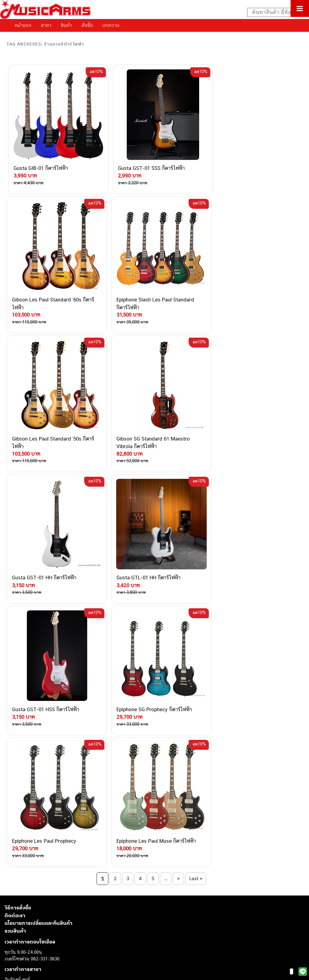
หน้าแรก (23, 25)
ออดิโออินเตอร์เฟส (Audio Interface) (39, 915)
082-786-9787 (73, 789)
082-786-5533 (72, 740)
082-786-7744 (83, 754)
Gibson (11, 935)
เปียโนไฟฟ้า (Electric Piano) (32, 895)
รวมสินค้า (15, 628)
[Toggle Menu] (300, 8)
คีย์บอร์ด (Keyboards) (25, 888)
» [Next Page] (178, 576)
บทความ (111, 25)
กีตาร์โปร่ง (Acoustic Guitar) (32, 881)
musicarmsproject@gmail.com (48, 865)
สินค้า (66, 25)
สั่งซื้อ (87, 25)
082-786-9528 (59, 782)
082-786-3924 (56, 775)
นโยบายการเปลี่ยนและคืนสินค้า (38, 621)
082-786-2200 (88, 768)
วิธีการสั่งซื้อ (18, 606)
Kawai (10, 949)
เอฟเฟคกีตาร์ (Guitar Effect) (32, 902)
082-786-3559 (74, 726)
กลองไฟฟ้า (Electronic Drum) (33, 908)
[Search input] (275, 12)
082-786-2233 (94, 795)
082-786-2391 (86, 809)
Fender (11, 929)
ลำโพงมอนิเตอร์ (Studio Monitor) (36, 922)
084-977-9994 (74, 747)
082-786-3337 (74, 733)
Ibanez (11, 942)
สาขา (46, 25)
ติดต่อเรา (15, 613)
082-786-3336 (70, 761)
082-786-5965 (87, 802)
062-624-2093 (78, 719)
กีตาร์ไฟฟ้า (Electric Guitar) (31, 875)
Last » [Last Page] (196, 576)
